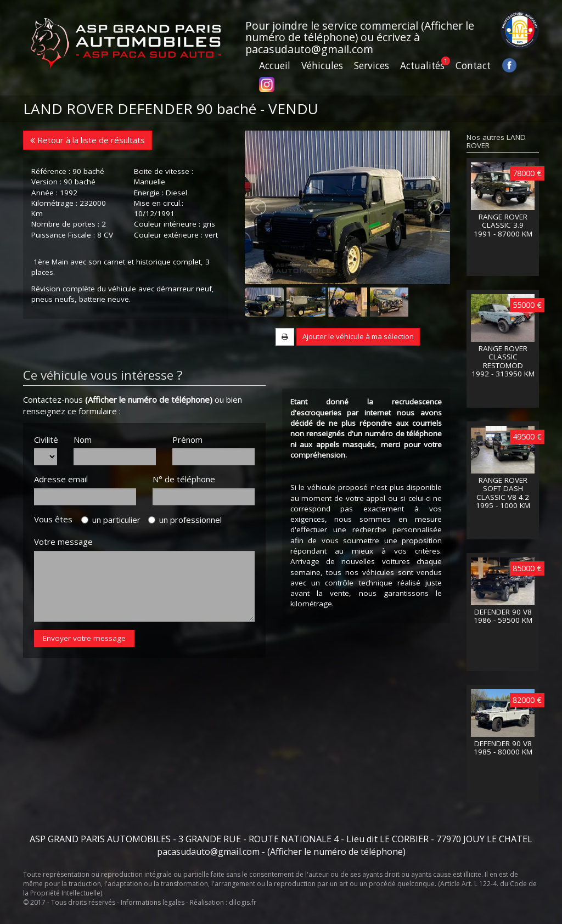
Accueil (275, 66)
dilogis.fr (243, 902)
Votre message (63, 542)
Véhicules (322, 66)
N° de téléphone (184, 479)
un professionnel (185, 520)
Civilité (46, 440)
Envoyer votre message (84, 638)
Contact (473, 66)
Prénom (187, 440)
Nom (83, 440)
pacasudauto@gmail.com (309, 49)
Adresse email (61, 479)
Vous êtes (57, 519)
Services (372, 66)
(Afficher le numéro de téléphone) (149, 399)
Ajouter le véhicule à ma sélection (358, 336)
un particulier (111, 520)
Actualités (422, 66)
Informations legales (153, 902)
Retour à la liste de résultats (88, 140)
